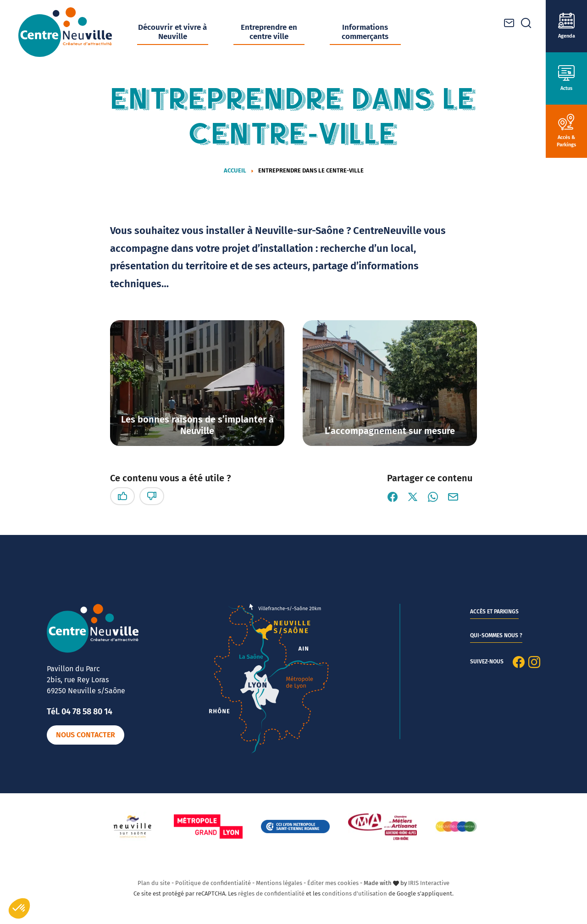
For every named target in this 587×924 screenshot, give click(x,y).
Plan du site (154, 883)
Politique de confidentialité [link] (213, 883)
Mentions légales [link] (279, 883)
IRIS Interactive (429, 883)
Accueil (235, 170)
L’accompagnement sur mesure (390, 431)
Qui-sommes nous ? (496, 635)
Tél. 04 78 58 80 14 (80, 712)
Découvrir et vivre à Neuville (172, 32)
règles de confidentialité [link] (271, 893)
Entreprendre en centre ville (269, 32)
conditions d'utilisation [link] (354, 893)
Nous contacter (86, 735)
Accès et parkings (494, 612)
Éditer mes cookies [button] (333, 883)
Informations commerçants (365, 32)
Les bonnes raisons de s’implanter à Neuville (197, 425)
